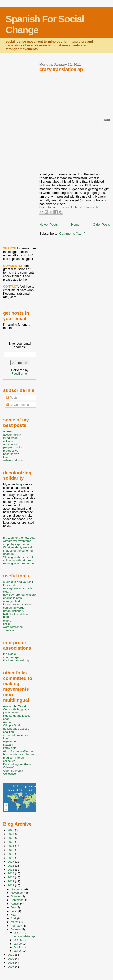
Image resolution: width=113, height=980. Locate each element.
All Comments (17, 405)
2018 (11, 858)
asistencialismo (13, 460)
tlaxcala (8, 745)
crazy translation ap (61, 69)
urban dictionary (14, 611)
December (18, 889)
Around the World (15, 706)
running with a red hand (18, 563)
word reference (13, 627)
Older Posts (101, 224)
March (15, 922)
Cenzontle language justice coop (16, 711)
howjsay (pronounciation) (19, 595)
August (16, 904)
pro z (6, 624)
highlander (10, 741)
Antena (8, 722)
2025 (11, 830)
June (14, 911)
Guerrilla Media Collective (13, 772)
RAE (6, 617)
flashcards (10, 585)
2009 (11, 959)
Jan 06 (18, 951)
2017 (11, 862)
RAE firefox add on (15, 614)
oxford (7, 620)
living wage (10, 438)
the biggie (10, 654)
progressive (11, 451)
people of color (13, 447)
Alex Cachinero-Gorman (19, 751)
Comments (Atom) (72, 233)
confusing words (14, 608)
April (14, 918)
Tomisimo (9, 630)
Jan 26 (18, 940)
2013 (11, 877)
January (16, 929)
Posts (12, 398)
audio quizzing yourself (18, 582)
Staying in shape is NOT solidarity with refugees (19, 559)
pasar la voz (11, 454)
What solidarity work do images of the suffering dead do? (18, 550)
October (16, 896)
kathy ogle (10, 748)
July (14, 907)
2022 (11, 842)
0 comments (91, 207)
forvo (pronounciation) (17, 604)
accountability (12, 434)
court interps (11, 657)
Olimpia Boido (12, 725)
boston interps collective (19, 754)
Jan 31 (18, 933)
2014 (11, 873)
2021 (11, 846)
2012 (11, 881)
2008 (11, 963)
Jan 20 (18, 944)
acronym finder (13, 601)
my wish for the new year (19, 538)
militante (9, 441)
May (14, 915)
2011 (11, 885)
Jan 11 (18, 947)
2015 (11, 870)
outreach (9, 431)
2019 (11, 854)
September (18, 900)
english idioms (12, 598)
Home (75, 224)
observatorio (11, 444)
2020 (11, 850)
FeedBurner (20, 374)
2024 (11, 834)
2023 (11, 838)
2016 (11, 866)
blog (19, 484)
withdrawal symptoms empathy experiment (17, 542)
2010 (11, 955)
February (17, 926)
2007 (11, 966)
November (18, 893)
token (7, 457)
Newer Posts (49, 224)
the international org (16, 660)
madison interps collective (14, 759)
